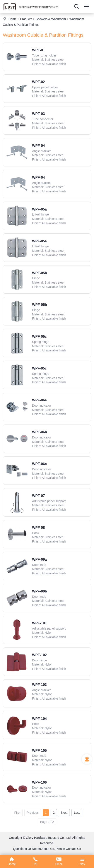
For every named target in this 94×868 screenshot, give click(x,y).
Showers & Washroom (51, 19)
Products (26, 19)
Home (13, 19)
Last (77, 813)
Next (64, 813)
